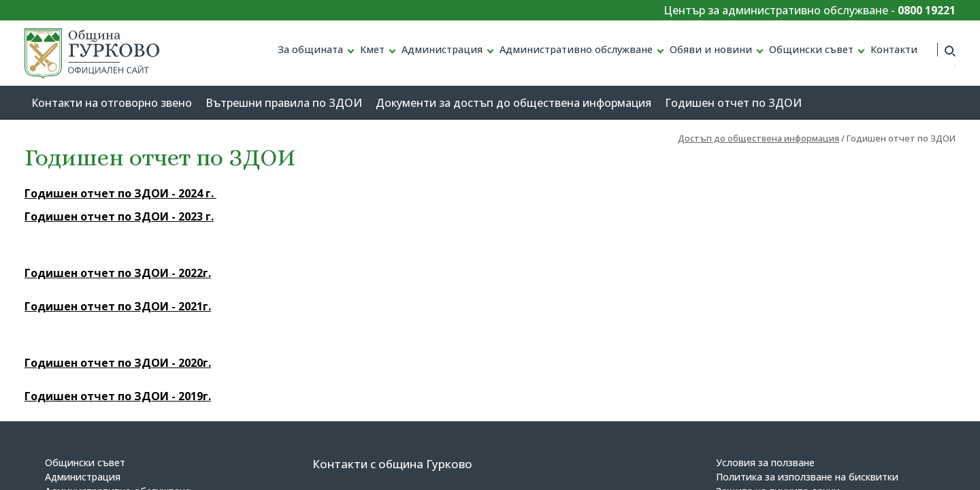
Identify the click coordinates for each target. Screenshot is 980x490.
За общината (310, 49)
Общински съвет (811, 49)
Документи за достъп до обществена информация (513, 103)
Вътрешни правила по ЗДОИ (284, 103)
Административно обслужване (576, 49)
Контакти (894, 49)
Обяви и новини (711, 49)
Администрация (442, 49)
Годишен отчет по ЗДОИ (733, 103)
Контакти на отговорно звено (112, 103)
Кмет (372, 49)
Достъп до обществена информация (758, 138)
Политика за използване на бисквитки (807, 477)
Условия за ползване (765, 462)
